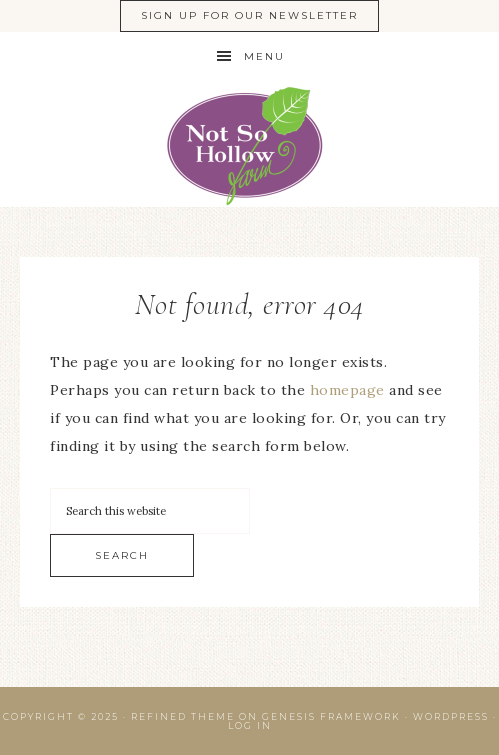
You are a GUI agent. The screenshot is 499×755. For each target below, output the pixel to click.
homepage (347, 390)
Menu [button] (264, 56)
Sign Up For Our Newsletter (249, 15)
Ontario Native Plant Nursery (249, 144)
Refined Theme (183, 716)
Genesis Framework (331, 716)
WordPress (451, 716)
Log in (250, 725)
